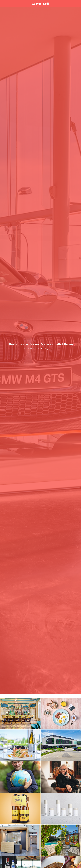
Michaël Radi (40, 4)
